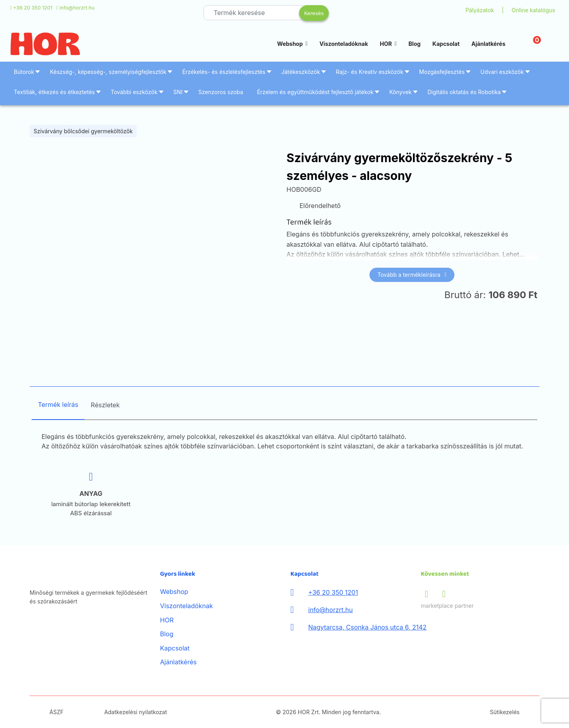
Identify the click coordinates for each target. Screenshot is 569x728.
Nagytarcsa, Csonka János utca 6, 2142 (367, 627)
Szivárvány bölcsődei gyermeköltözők (83, 131)
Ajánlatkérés (488, 44)
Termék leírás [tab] (58, 405)
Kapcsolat (446, 44)
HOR (386, 44)
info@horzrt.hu (77, 8)
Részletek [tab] (105, 405)
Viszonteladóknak (344, 44)
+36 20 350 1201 (33, 8)
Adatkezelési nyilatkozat (136, 712)
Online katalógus (533, 10)
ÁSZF (57, 712)
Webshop (290, 44)
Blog (415, 44)
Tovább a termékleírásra (412, 275)
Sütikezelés (505, 712)
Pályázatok (480, 10)
